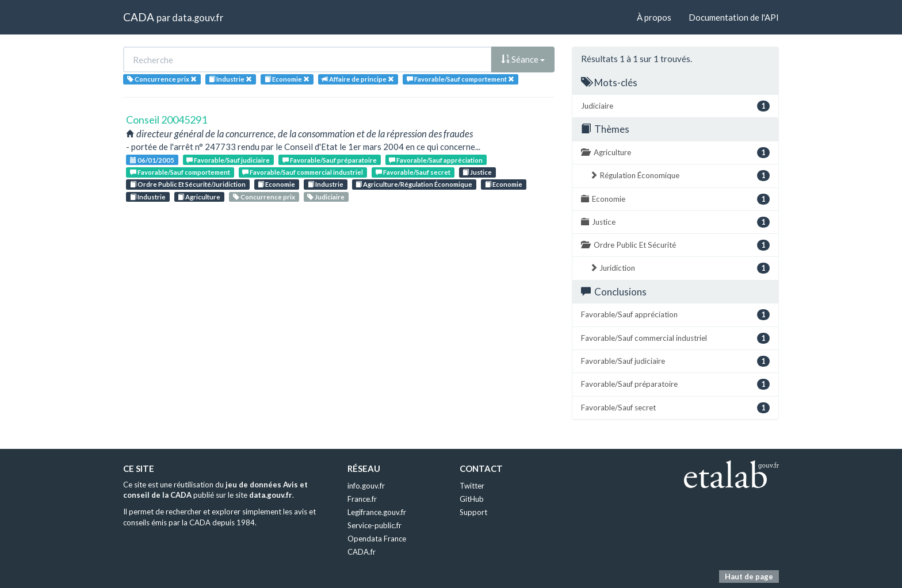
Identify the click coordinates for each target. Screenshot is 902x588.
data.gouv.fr (198, 18)
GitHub (472, 499)
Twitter (472, 486)
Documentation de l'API (734, 17)
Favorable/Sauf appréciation (436, 160)
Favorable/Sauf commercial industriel (303, 172)
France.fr (362, 499)
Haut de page (749, 577)
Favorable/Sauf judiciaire (228, 160)
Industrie (326, 184)
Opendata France (377, 539)
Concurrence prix (264, 197)
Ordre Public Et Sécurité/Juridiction (188, 184)
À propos (654, 17)
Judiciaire (326, 197)
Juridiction (680, 268)
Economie (276, 184)
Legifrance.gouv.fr (377, 512)
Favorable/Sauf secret (413, 172)
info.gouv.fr (366, 486)
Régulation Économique (680, 176)
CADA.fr (362, 552)
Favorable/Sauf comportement (180, 172)
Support (473, 512)
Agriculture (199, 197)
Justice (477, 172)
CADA (139, 17)
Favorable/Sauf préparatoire (330, 160)
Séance (523, 59)
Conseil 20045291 (167, 120)
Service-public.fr (374, 525)
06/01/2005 (152, 160)
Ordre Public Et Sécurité (675, 245)
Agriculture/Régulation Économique (414, 184)
